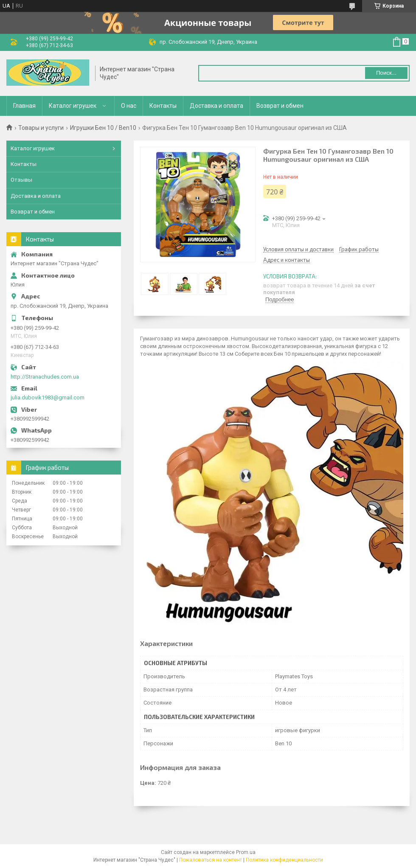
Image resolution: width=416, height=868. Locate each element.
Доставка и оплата (216, 106)
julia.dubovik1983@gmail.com (48, 397)
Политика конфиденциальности (284, 860)
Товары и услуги (41, 128)
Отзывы (21, 180)
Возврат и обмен (280, 106)
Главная (24, 106)
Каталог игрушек (73, 106)
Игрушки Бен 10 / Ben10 (103, 128)
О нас (129, 106)
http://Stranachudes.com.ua (45, 377)
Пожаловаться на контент (211, 860)
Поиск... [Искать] (386, 73)
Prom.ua (246, 852)
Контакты (163, 106)
